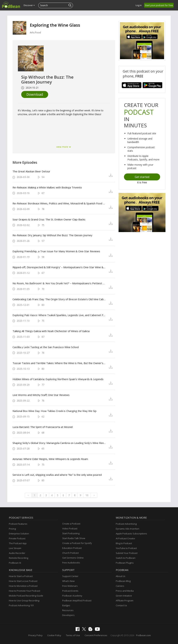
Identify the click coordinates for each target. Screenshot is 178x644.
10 (87, 495)
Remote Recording (19, 558)
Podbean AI (15, 563)
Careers (120, 586)
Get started (142, 177)
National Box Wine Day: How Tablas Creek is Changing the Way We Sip (54, 411)
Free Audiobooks (71, 563)
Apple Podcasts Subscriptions (131, 534)
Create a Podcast (71, 524)
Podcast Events (70, 591)
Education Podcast (72, 548)
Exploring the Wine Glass (55, 25)
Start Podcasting (71, 533)
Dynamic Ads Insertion (128, 529)
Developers (68, 615)
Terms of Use (73, 635)
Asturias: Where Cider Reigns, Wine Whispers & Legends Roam (50, 459)
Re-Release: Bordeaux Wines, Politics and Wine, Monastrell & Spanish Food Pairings (59, 203)
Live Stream (15, 548)
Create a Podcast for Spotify (77, 543)
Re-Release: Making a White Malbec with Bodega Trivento (47, 187)
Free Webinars (70, 586)
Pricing (12, 529)
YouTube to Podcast (126, 548)
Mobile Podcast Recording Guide (26, 596)
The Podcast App (18, 543)
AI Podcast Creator (126, 538)
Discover (29, 5)
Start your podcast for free (159, 5)
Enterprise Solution (19, 534)
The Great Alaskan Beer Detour (31, 171)
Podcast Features (18, 524)
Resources (68, 610)
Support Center (70, 576)
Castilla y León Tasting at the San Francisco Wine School (46, 347)
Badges (66, 605)
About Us (121, 576)
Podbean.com (143, 635)
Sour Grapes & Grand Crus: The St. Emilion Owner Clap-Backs (49, 219)
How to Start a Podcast (21, 576)
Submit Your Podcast (127, 553)
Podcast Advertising (126, 524)
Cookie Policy (54, 635)
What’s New (68, 581)
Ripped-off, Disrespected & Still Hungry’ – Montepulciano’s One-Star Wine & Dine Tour (59, 267)
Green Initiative (124, 596)
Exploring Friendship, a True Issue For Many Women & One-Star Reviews (56, 251)
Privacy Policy (35, 635)
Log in (139, 5)
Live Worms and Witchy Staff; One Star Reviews (41, 395)
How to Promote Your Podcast (25, 591)
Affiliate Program (125, 601)
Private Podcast (17, 538)
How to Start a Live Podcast (23, 581)
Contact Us (121, 605)
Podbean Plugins (125, 563)
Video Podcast (70, 528)
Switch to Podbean (126, 558)
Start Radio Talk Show (74, 538)
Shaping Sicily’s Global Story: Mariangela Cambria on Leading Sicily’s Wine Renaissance (59, 443)
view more (64, 147)
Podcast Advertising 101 (21, 605)
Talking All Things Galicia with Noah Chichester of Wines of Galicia (51, 331)
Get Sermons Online (73, 558)
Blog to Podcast (124, 543)
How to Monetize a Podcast (23, 586)
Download (35, 94)
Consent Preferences (96, 635)
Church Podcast (70, 553)
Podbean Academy (72, 596)
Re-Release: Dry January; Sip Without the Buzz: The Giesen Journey (52, 235)
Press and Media (125, 591)
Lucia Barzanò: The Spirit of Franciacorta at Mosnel (43, 427)
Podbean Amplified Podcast (77, 601)
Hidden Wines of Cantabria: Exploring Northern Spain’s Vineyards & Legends (58, 379)
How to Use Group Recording (24, 601)
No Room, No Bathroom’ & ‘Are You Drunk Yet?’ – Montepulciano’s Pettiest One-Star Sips (59, 283)
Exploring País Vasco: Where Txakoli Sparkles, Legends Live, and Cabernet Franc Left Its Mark (59, 315)
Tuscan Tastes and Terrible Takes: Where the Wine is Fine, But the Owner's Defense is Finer (59, 363)
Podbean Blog (123, 581)
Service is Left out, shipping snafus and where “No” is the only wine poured (57, 475)
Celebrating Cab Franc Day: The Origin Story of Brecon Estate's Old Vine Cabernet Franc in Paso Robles (59, 299)
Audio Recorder (17, 553)
